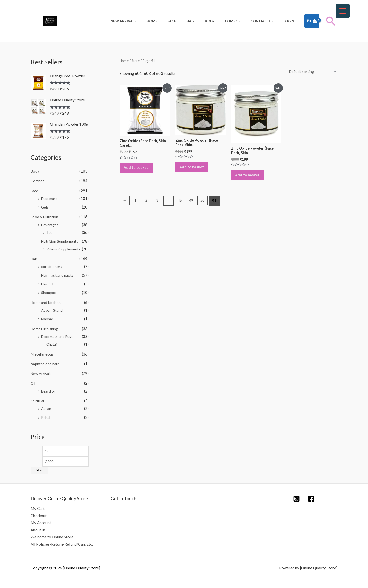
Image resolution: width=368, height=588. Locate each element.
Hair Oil (48, 283)
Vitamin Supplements (64, 248)
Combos (241, 21)
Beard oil (49, 388)
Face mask (50, 198)
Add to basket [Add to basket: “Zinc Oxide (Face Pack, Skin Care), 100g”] (139, 170)
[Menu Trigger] (343, 11)
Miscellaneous (43, 352)
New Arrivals (149, 21)
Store (136, 61)
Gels (45, 207)
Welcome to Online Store (52, 535)
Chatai (52, 342)
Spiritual (38, 398)
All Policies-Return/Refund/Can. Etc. (62, 542)
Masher (48, 317)
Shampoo (49, 291)
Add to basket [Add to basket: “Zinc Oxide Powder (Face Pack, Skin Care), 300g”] (250, 178)
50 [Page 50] (206, 205)
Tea (49, 232)
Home (174, 21)
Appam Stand (52, 308)
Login (291, 21)
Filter (39, 468)
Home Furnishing (45, 327)
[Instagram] (296, 497)
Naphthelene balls (46, 361)
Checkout (39, 513)
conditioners (52, 265)
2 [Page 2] (148, 205)
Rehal (46, 414)
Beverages (50, 224)
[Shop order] (311, 72)
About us (38, 528)
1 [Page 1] (136, 205)
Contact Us (267, 21)
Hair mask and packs (58, 274)
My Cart (38, 506)
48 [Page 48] (182, 205)
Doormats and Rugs (58, 334)
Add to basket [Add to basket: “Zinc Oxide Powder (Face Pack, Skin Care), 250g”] (194, 170)
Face (190, 21)
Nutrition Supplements (60, 240)
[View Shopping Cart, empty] (312, 21)
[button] (331, 21)
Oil (33, 381)
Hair (206, 21)
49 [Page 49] (194, 205)
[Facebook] (311, 497)
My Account (41, 521)
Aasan (46, 406)
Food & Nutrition (45, 216)
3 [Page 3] (159, 205)
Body (222, 21)
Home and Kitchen (46, 301)
